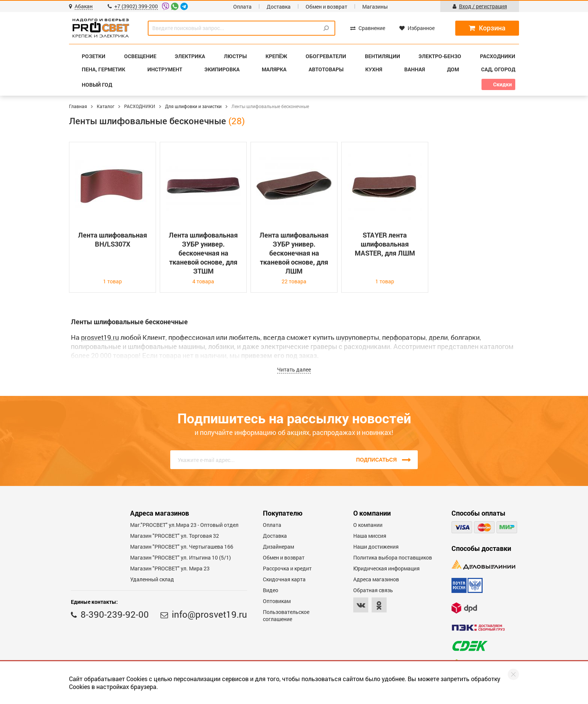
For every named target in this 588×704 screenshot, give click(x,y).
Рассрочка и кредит (287, 568)
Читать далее (294, 369)
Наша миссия (370, 536)
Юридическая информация (386, 568)
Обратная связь (373, 590)
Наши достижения (376, 547)
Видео (271, 590)
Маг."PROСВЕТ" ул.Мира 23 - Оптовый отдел (184, 525)
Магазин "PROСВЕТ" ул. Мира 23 (170, 568)
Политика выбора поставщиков (393, 557)
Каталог (106, 106)
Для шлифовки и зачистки (193, 106)
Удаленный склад (152, 579)
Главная (78, 106)
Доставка (279, 7)
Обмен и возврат (326, 7)
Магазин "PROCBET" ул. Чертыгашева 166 (182, 547)
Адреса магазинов (376, 579)
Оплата (242, 7)
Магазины (375, 7)
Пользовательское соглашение (286, 615)
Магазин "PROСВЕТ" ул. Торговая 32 (175, 536)
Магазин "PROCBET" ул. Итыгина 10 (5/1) (181, 557)
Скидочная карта (284, 579)
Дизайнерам (278, 547)
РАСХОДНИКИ (140, 106)
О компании (368, 525)
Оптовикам (277, 601)
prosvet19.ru (100, 337)
